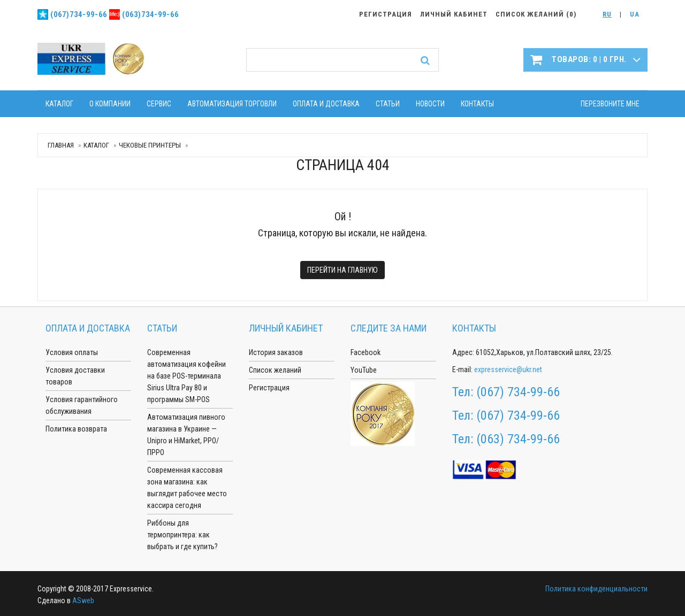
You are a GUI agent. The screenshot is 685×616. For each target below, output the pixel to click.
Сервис (159, 104)
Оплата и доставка (326, 104)
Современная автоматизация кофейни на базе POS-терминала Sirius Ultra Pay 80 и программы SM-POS (187, 376)
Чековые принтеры (150, 145)
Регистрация (269, 388)
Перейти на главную (342, 270)
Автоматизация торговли (232, 104)
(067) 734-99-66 (518, 392)
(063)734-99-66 (150, 14)
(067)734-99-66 (79, 14)
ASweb (83, 600)
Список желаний (275, 370)
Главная (61, 145)
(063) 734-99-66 (518, 439)
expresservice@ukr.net (508, 369)
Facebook (366, 352)
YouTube (364, 370)
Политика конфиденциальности (596, 589)
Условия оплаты (72, 352)
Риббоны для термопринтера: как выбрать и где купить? (182, 535)
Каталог (59, 104)
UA (635, 14)
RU (607, 14)
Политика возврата (76, 429)
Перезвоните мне (610, 104)
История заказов (276, 352)
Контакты (477, 104)
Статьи (388, 104)
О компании (110, 104)
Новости (430, 104)
